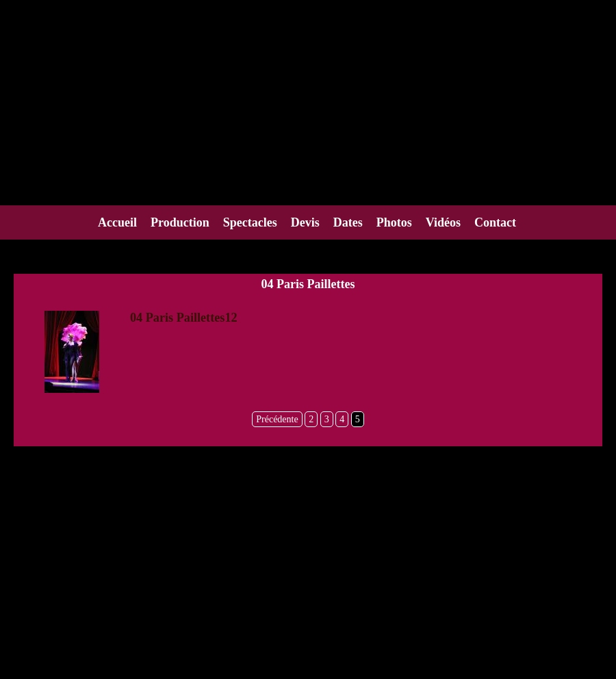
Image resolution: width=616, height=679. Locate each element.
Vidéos (443, 222)
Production (180, 222)
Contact (495, 222)
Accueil (117, 222)
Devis (305, 222)
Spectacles (250, 222)
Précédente (277, 419)
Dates (348, 222)
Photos (394, 222)
